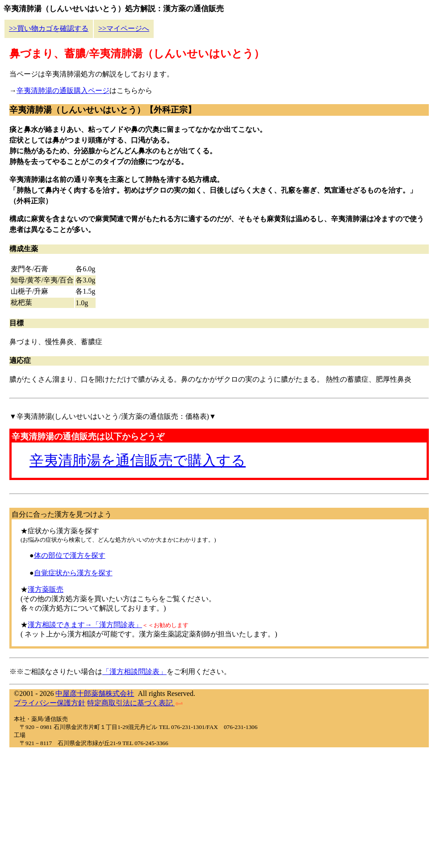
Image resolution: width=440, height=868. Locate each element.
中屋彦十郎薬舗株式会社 (95, 693)
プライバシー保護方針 (50, 703)
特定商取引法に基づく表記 (135, 703)
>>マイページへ (124, 28)
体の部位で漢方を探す (70, 555)
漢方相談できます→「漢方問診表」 (85, 625)
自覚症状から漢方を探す (73, 573)
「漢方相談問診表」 (134, 672)
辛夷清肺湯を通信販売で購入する (138, 460)
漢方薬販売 (46, 589)
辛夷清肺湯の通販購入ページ (63, 91)
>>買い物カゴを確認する (49, 28)
